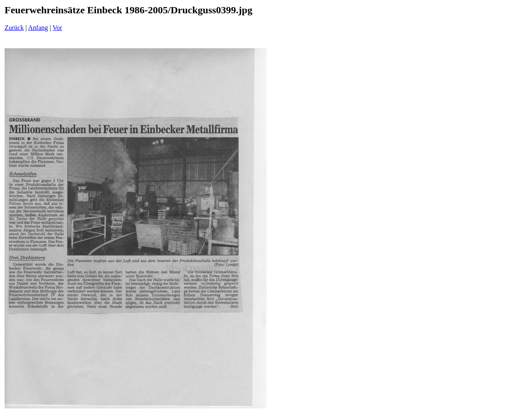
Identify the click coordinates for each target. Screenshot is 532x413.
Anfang (38, 28)
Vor (57, 28)
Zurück (14, 28)
